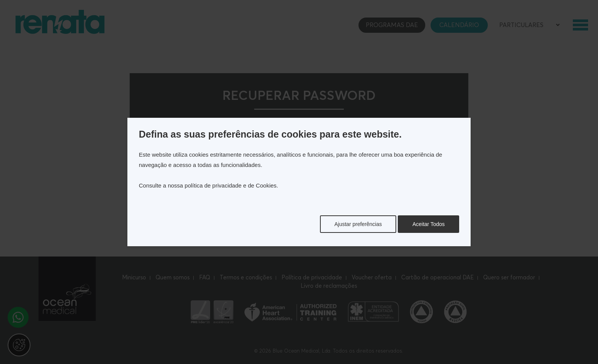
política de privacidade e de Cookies (231, 185)
